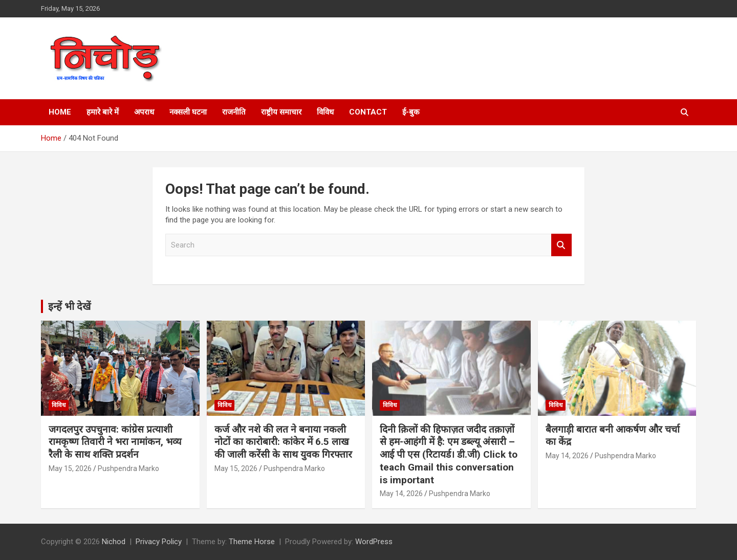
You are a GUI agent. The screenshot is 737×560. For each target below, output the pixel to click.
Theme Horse (252, 542)
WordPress (374, 542)
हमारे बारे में (103, 112)
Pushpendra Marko (128, 468)
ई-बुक (411, 112)
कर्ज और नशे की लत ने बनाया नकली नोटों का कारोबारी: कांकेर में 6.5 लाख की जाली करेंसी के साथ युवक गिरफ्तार (283, 442)
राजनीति (234, 112)
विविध (325, 112)
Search (561, 245)
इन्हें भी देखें (69, 306)
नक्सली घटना (188, 112)
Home (60, 112)
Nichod (114, 542)
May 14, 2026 (401, 494)
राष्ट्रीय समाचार (281, 112)
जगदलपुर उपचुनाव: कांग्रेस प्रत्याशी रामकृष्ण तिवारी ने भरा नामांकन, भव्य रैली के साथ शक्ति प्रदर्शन (115, 442)
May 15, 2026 (70, 468)
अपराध (144, 112)
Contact (368, 112)
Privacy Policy (159, 542)
